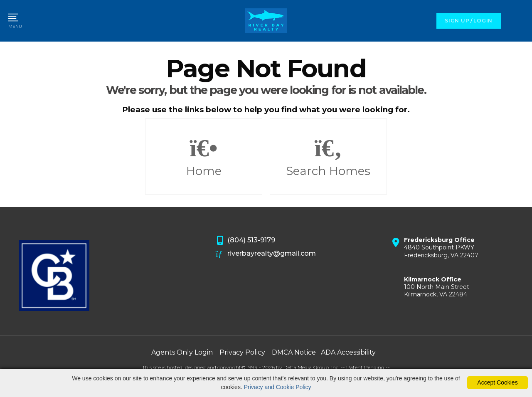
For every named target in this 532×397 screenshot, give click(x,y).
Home (204, 157)
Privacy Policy (242, 352)
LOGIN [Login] (483, 21)
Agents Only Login (182, 352)
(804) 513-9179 (246, 241)
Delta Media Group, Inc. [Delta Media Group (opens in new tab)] (312, 367)
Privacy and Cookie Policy (278, 387)
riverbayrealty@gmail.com (266, 254)
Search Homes (328, 157)
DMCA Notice (294, 352)
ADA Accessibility (348, 352)
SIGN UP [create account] (457, 21)
